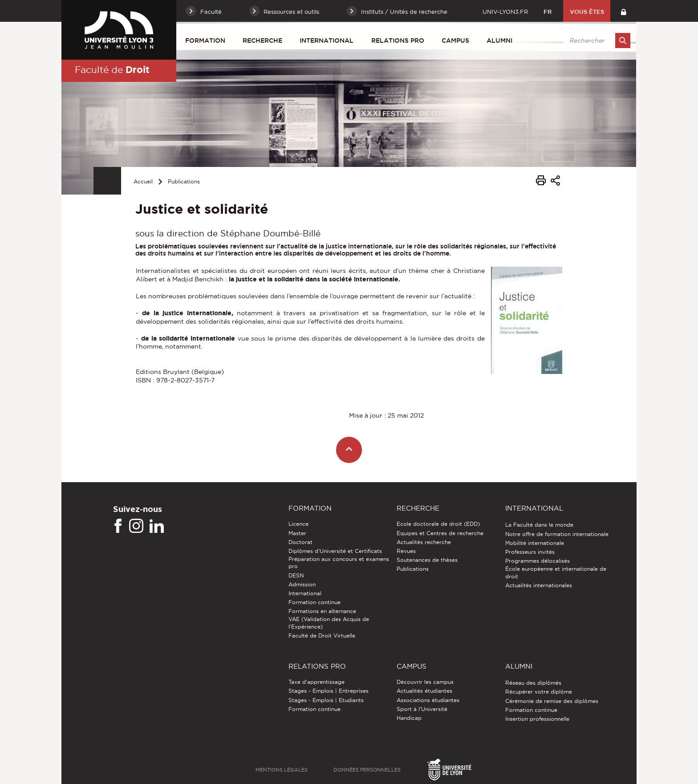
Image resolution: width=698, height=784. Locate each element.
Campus (455, 41)
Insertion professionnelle (537, 719)
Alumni (499, 41)
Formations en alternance (322, 611)
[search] (595, 41)
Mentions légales (282, 770)
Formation (205, 41)
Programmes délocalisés (538, 561)
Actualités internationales (539, 585)
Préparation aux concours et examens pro (339, 563)
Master (297, 533)
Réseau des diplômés (533, 683)
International (327, 41)
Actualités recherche (424, 542)
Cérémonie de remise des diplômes (552, 701)
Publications (184, 181)
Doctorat (300, 542)
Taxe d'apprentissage (317, 682)
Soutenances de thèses (427, 560)
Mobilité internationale (535, 543)
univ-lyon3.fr (505, 12)
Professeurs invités (530, 552)
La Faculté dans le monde (539, 525)
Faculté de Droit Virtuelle (322, 636)
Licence (298, 524)
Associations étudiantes (428, 700)
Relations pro (398, 41)
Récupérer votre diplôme (539, 692)
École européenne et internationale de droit (556, 572)
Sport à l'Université (422, 709)
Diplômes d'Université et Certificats (335, 551)
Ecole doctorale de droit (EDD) (438, 524)
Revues (406, 551)
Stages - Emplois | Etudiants (326, 700)
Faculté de (112, 69)
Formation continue (315, 602)
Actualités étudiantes (424, 691)
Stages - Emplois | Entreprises (329, 691)
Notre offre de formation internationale (557, 534)
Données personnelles (367, 770)
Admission (302, 584)
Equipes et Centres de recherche (440, 533)
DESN (296, 575)
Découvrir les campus (425, 682)
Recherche (262, 41)
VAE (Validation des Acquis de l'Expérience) (329, 623)
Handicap (409, 718)
